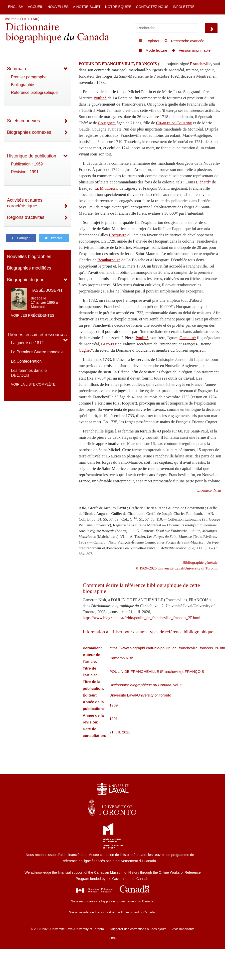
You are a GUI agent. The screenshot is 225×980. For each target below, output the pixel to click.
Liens (112, 938)
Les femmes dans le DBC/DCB (29, 373)
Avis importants (183, 929)
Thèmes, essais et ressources (37, 335)
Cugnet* (86, 350)
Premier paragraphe (29, 77)
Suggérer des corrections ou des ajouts (138, 929)
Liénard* (204, 182)
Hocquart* (118, 235)
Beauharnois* (109, 260)
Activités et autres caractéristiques (25, 203)
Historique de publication (32, 156)
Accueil (35, 7)
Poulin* (100, 98)
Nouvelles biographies (29, 257)
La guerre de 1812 (27, 343)
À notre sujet (87, 7)
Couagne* (106, 123)
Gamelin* (188, 338)
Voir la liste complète (33, 384)
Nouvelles (58, 7)
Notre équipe (118, 7)
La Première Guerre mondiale (37, 352)
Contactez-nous (152, 7)
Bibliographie (23, 85)
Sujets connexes (23, 121)
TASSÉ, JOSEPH (46, 290)
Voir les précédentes (33, 315)
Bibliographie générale (200, 562)
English (16, 7)
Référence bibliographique (34, 92)
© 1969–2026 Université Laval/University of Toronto (177, 568)
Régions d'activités (26, 217)
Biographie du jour (25, 280)
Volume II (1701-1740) (22, 19)
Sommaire (17, 69)
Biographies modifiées (29, 268)
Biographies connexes (29, 132)
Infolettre (184, 7)
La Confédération (26, 361)
